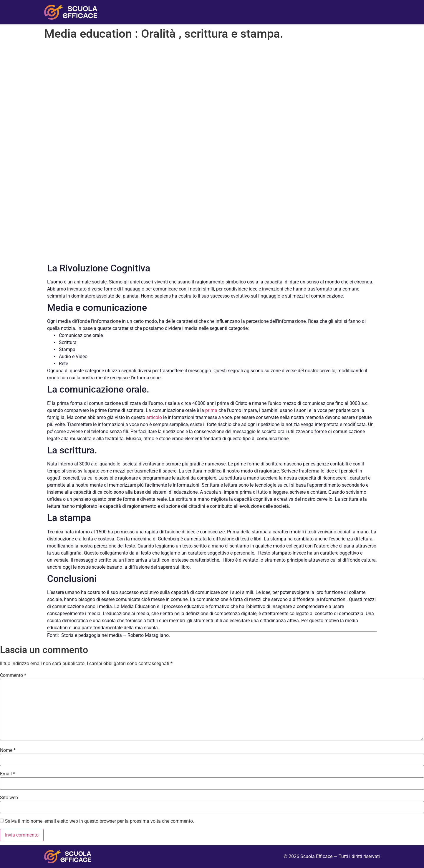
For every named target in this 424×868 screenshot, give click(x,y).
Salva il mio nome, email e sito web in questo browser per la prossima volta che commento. (100, 821)
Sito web (9, 798)
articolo (154, 417)
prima (211, 410)
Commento (13, 675)
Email (8, 774)
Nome (8, 750)
